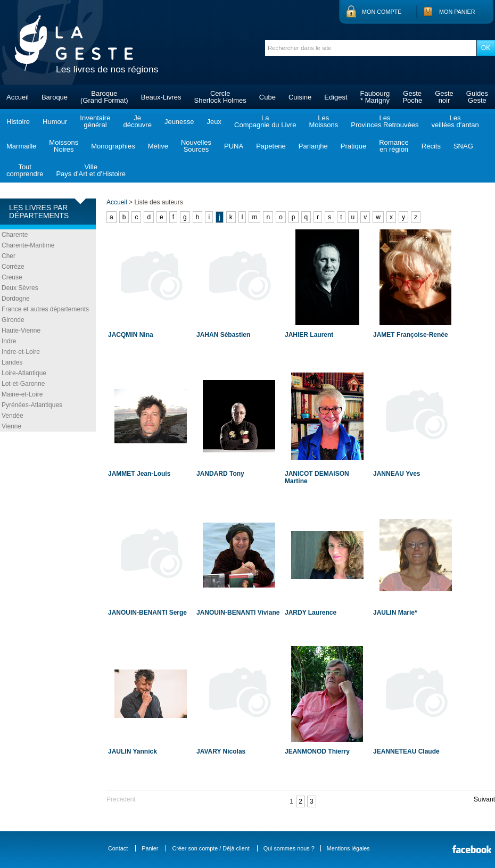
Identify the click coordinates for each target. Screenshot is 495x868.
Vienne (11, 426)
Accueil (18, 97)
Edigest (336, 97)
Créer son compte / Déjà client (211, 848)
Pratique (353, 146)
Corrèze (13, 267)
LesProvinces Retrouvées (385, 121)
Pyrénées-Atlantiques (32, 405)
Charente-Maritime (28, 245)
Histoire (18, 122)
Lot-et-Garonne (23, 384)
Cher (9, 256)
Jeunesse (179, 122)
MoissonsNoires (64, 146)
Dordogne (16, 299)
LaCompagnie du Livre (265, 121)
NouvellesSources (196, 146)
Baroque (55, 97)
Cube (267, 97)
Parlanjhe (313, 146)
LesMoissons (323, 121)
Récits (431, 146)
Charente (15, 235)
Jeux (214, 122)
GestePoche (412, 97)
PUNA (234, 146)
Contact (118, 848)
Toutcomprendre (25, 170)
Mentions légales (348, 848)
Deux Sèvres (20, 288)
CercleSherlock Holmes (220, 97)
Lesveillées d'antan (455, 121)
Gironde (13, 320)
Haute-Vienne (21, 330)
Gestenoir (444, 97)
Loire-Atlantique (24, 373)
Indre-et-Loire (21, 352)
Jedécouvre (137, 121)
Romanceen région (394, 146)
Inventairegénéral (95, 121)
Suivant (484, 799)
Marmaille (21, 146)
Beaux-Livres (161, 97)
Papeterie (271, 146)
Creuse (12, 277)
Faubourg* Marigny (375, 97)
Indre (9, 341)
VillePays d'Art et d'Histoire (91, 170)
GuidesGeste (477, 97)
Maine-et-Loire (22, 394)
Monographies (113, 146)
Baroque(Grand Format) (104, 97)
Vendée (13, 416)
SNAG (463, 146)
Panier (150, 848)
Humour (55, 122)
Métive (158, 146)
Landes (12, 362)
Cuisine (300, 97)
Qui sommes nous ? (289, 848)
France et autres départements (45, 309)
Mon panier (457, 12)
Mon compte (382, 12)
